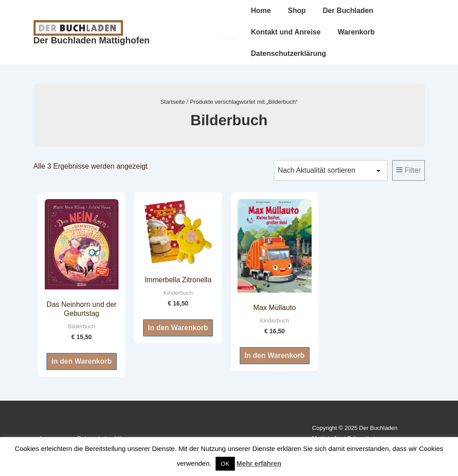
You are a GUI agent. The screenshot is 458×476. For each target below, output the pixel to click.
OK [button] (225, 464)
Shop (297, 11)
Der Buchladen (348, 11)
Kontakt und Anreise (286, 32)
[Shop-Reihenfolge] (331, 170)
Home (261, 11)
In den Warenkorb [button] (82, 361)
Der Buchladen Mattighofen (92, 40)
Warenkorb (356, 32)
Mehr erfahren (259, 463)
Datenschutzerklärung (288, 53)
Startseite (172, 102)
